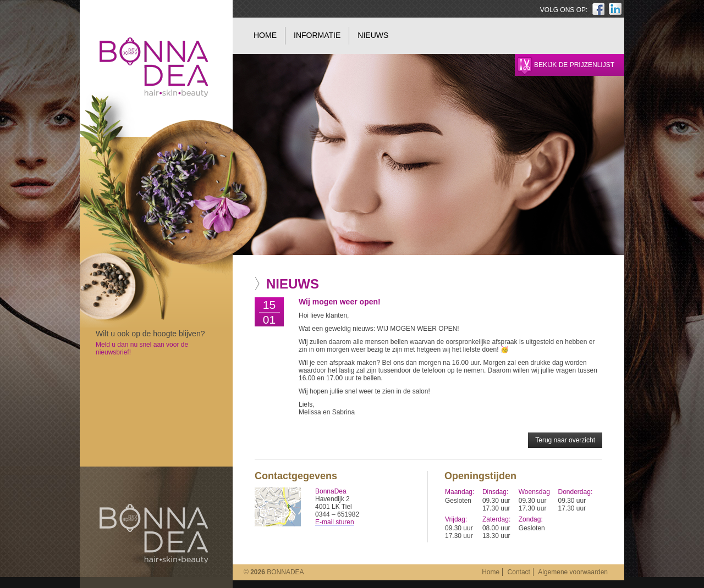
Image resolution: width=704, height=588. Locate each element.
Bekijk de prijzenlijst (574, 65)
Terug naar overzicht (565, 440)
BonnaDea (154, 534)
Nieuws (373, 35)
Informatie (317, 35)
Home (265, 35)
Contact (519, 572)
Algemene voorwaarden (573, 572)
